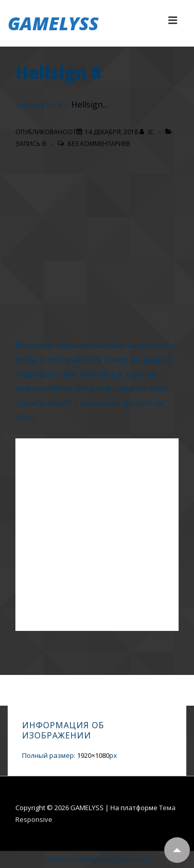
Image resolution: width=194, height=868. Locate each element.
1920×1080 (93, 755)
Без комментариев (99, 144)
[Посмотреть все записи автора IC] (148, 132)
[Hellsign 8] (111, 132)
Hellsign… (90, 104)
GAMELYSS (53, 23)
